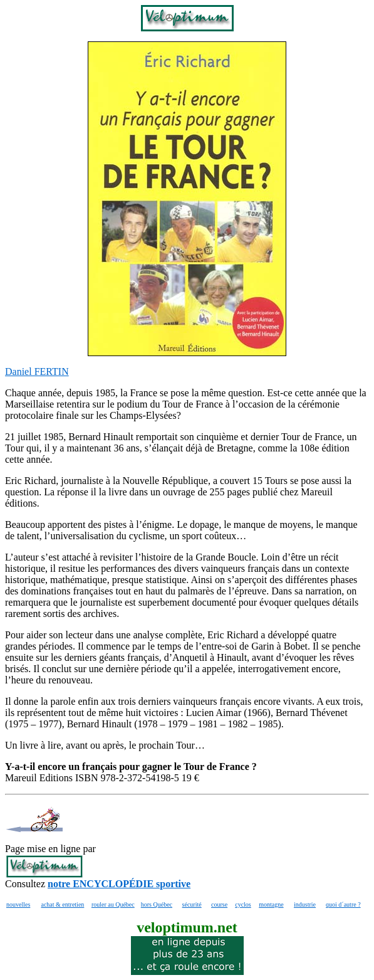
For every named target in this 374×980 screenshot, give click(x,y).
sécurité (192, 904)
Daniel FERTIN (37, 371)
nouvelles (18, 904)
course (219, 904)
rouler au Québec (113, 904)
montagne (271, 904)
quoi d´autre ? (343, 904)
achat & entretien (62, 904)
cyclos (243, 904)
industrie (305, 904)
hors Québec (157, 904)
